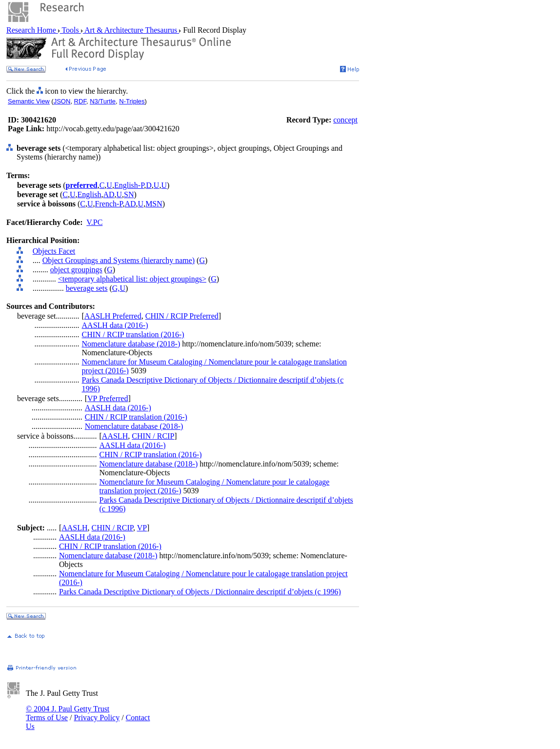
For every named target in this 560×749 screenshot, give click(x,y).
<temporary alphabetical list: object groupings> (132, 279)
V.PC (94, 222)
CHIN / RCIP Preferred (182, 316)
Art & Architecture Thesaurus (131, 30)
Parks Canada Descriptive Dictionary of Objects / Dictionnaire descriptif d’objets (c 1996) (200, 592)
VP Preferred (108, 398)
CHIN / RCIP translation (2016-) (133, 334)
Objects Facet (54, 251)
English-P (129, 185)
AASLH (115, 436)
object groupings (76, 270)
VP (142, 528)
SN (129, 194)
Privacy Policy (97, 718)
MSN (154, 204)
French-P (109, 204)
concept (345, 120)
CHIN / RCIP (153, 436)
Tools (70, 30)
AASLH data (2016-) (115, 325)
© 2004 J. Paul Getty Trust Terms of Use (68, 713)
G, (116, 288)
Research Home (32, 30)
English (90, 194)
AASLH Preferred (113, 316)
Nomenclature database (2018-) (131, 344)
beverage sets (87, 288)
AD (109, 194)
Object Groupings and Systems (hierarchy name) (119, 260)
